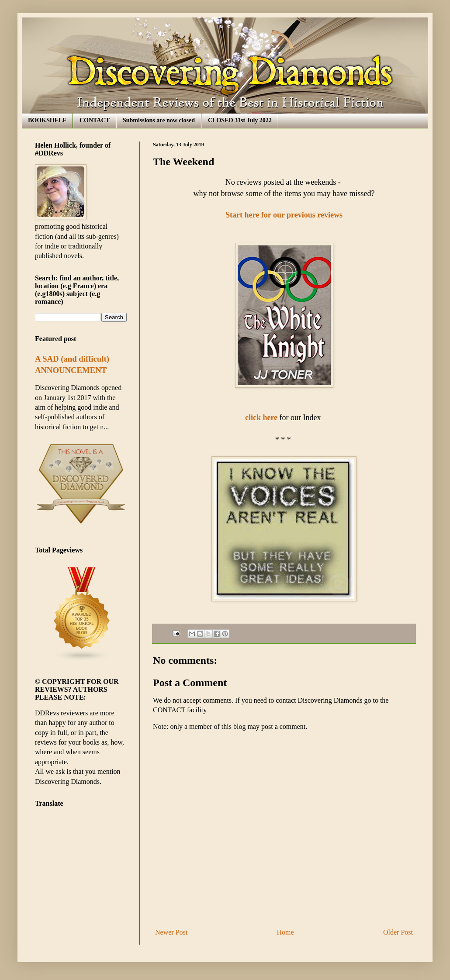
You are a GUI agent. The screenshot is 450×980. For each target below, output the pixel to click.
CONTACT (95, 120)
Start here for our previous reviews (284, 215)
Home (286, 932)
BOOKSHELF (47, 120)
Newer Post (171, 932)
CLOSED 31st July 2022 (240, 120)
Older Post (398, 932)
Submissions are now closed (159, 120)
